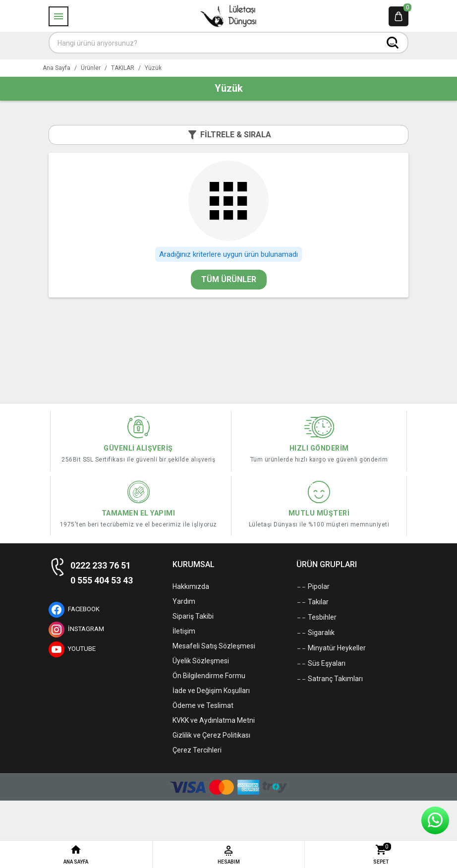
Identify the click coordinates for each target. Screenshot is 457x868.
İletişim (184, 631)
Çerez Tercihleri (197, 750)
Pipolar (313, 587)
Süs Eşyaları (321, 664)
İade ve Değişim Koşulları (211, 691)
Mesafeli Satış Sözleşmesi (214, 646)
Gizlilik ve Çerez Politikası (211, 735)
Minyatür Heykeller (331, 648)
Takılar (313, 602)
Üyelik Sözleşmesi (201, 661)
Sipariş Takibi (193, 616)
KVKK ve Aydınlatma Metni (214, 720)
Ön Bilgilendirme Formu (209, 676)
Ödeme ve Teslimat (203, 705)
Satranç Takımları (330, 679)
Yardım (184, 601)
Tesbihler (316, 618)
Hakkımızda (191, 586)
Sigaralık (315, 633)
